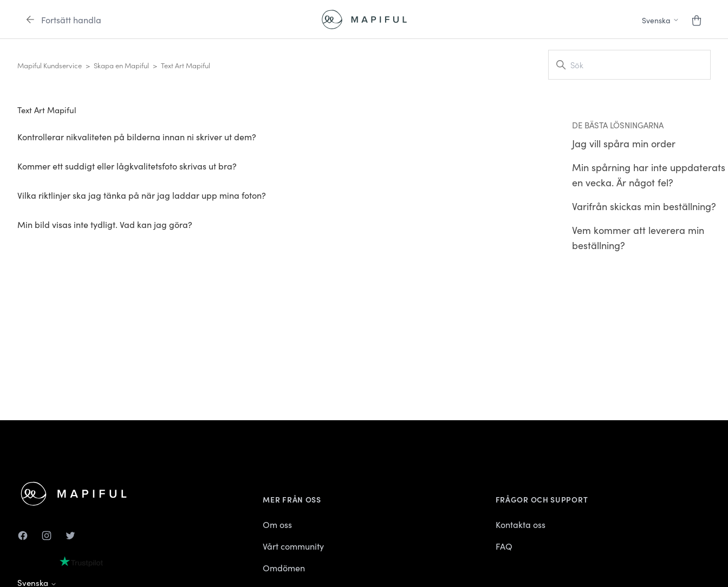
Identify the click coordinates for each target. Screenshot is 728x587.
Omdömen (284, 568)
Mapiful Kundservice (50, 65)
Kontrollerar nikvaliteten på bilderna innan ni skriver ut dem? (137, 136)
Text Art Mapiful (186, 65)
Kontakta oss (521, 524)
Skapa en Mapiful (121, 65)
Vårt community (293, 546)
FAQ (504, 546)
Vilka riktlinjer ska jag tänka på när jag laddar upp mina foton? (142, 195)
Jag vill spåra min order (624, 143)
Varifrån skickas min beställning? (644, 206)
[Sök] (629, 65)
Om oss (277, 524)
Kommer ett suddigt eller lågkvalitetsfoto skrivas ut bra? (127, 166)
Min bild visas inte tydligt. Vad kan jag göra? (105, 224)
